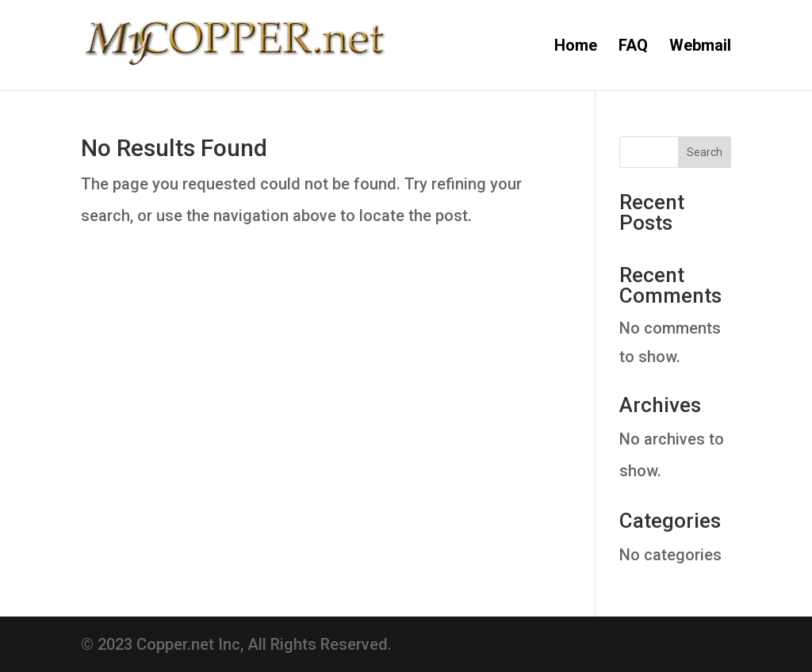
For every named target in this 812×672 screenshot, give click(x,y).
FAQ (633, 47)
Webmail (700, 47)
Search (705, 152)
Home (576, 47)
